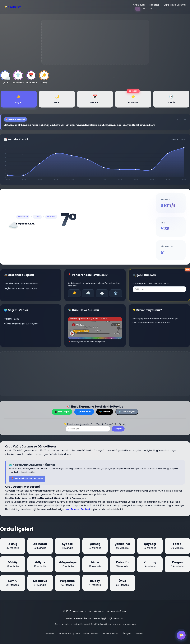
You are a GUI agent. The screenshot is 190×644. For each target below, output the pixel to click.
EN (151, 9)
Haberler (154, 5)
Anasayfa (23, 217)
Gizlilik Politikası (111, 634)
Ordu (37, 217)
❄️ (116, 293)
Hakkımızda (65, 634)
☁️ (102, 293)
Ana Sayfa (139, 5)
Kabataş (51, 217)
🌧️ (88, 293)
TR (138, 9)
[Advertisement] (95, 42)
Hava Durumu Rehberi (77, 509)
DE (145, 9)
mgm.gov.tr (112, 624)
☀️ (74, 293)
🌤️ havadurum (13, 7)
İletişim (127, 634)
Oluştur (118, 429)
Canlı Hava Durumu (175, 5)
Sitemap (140, 634)
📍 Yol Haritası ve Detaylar (27, 479)
